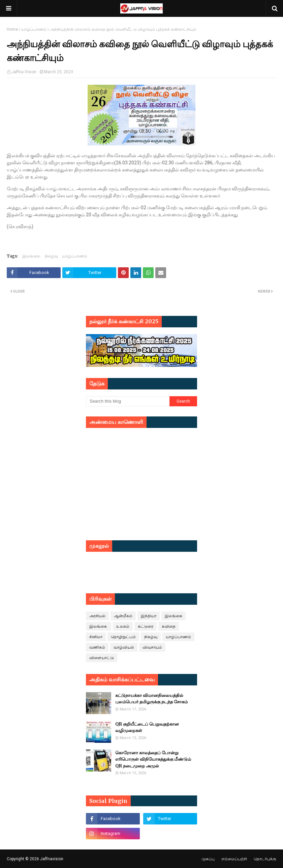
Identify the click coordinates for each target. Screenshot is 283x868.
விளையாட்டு (102, 658)
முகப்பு (208, 859)
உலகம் (123, 626)
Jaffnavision (52, 859)
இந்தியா (149, 616)
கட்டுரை (146, 626)
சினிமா (96, 637)
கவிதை (169, 626)
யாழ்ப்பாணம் (34, 29)
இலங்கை (174, 616)
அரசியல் (97, 616)
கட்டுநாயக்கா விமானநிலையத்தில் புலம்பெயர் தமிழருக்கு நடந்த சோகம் (151, 699)
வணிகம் (97, 647)
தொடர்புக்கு (265, 859)
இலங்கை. (32, 256)
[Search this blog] (128, 401)
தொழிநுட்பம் (123, 637)
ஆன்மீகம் (123, 616)
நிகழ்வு (51, 256)
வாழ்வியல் (124, 647)
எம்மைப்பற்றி (234, 859)
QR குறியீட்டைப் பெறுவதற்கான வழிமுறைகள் (147, 727)
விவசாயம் (152, 647)
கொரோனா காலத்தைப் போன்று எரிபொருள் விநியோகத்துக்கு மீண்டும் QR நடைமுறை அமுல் (153, 759)
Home (12, 29)
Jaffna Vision (24, 72)
